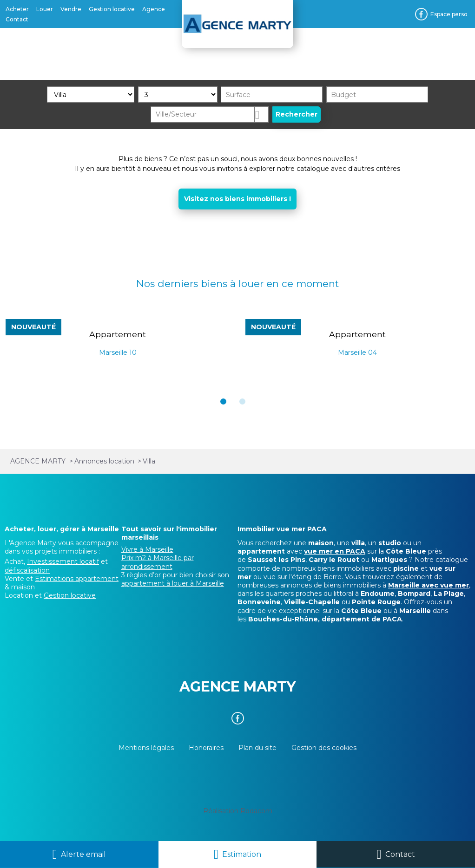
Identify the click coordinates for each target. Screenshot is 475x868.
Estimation (242, 854)
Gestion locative (70, 595)
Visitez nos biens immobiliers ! (237, 199)
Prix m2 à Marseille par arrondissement (158, 562)
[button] (223, 401)
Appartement (118, 334)
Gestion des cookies (324, 748)
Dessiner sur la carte (262, 114)
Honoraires (206, 748)
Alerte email (83, 854)
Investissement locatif (63, 561)
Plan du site (257, 748)
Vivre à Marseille (147, 549)
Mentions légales (146, 748)
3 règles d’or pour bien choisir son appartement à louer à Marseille (175, 579)
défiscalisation (27, 570)
